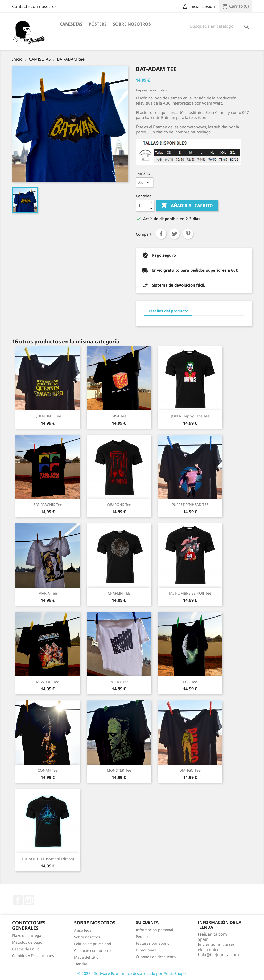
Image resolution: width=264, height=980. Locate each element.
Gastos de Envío (26, 949)
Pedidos (143, 936)
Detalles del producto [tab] (168, 311)
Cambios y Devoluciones (33, 956)
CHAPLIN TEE (119, 593)
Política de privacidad (93, 944)
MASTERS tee (48, 682)
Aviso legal (83, 930)
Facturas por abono (153, 943)
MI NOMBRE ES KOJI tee (190, 593)
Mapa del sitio (86, 957)
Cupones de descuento (156, 957)
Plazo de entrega (27, 935)
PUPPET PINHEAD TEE (190, 505)
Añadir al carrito (187, 206)
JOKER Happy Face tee (190, 416)
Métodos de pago (27, 942)
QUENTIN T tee (48, 416)
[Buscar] (220, 26)
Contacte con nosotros (34, 6)
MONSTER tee (119, 770)
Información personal (155, 930)
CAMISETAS (71, 24)
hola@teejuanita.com (218, 955)
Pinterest (188, 234)
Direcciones (146, 950)
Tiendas (81, 964)
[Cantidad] (142, 206)
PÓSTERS (98, 24)
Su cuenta (147, 922)
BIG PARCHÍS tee (48, 505)
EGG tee (190, 682)
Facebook (18, 900)
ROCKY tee (119, 682)
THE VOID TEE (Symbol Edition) (48, 859)
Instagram (29, 900)
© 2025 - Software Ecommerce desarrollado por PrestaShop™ (132, 973)
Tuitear (175, 234)
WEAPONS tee (119, 505)
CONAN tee (48, 770)
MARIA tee (48, 593)
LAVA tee (119, 416)
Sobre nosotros (132, 24)
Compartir (161, 234)
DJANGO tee (190, 770)
